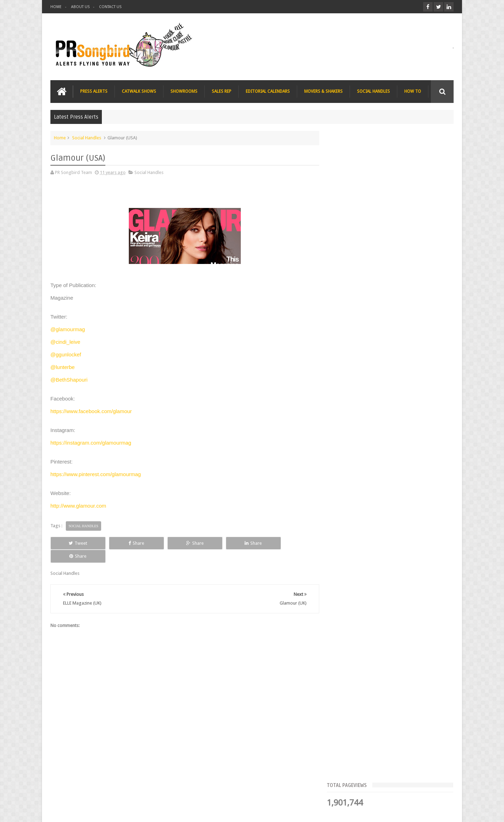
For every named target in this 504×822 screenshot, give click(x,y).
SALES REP (222, 91)
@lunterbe (62, 367)
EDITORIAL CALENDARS (268, 91)
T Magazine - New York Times (399, 434)
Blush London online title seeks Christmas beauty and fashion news (402, 312)
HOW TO (413, 91)
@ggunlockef (66, 354)
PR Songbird (108, 811)
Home (60, 138)
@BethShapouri (69, 380)
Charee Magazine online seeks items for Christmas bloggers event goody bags (408, 398)
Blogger (394, 811)
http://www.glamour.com (78, 506)
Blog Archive (433, 215)
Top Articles (353, 215)
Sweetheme (442, 811)
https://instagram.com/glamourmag (91, 443)
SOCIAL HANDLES (373, 91)
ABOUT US (80, 7)
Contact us (436, 790)
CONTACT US (110, 7)
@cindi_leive (65, 342)
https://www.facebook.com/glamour (91, 411)
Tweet (76, 543)
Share (129, 543)
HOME (56, 7)
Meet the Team (393, 215)
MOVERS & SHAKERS (323, 91)
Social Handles (87, 138)
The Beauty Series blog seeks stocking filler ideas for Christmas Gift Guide (406, 355)
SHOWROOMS (184, 91)
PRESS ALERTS (94, 91)
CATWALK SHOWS (139, 91)
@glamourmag (68, 329)
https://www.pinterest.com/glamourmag (96, 474)
